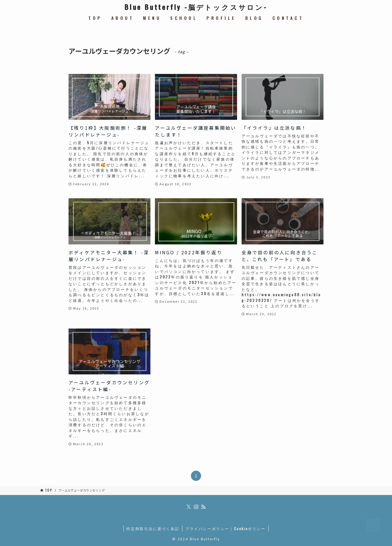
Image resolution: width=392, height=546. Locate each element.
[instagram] (196, 507)
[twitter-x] (189, 507)
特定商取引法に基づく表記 (153, 528)
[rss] (203, 507)
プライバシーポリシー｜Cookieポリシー (225, 528)
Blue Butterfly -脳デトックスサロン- (196, 7)
